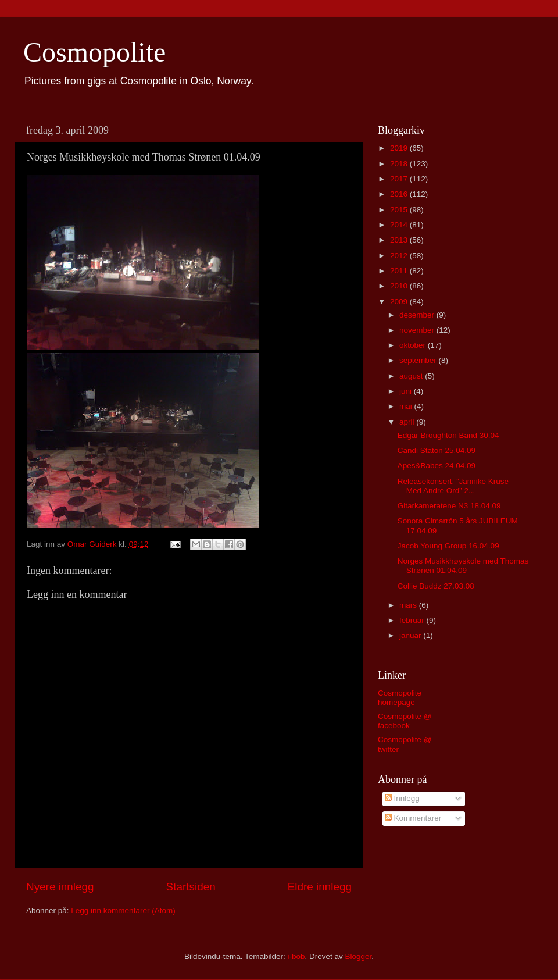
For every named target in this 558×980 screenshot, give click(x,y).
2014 (400, 225)
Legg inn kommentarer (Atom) (123, 910)
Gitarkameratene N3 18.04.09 (449, 506)
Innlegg (402, 798)
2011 (400, 271)
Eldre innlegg (320, 887)
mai (407, 406)
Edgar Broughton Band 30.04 (448, 435)
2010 (400, 286)
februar (413, 620)
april (408, 422)
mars (409, 605)
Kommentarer (413, 818)
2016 (400, 194)
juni (407, 391)
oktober (414, 345)
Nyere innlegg (60, 887)
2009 (400, 302)
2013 (400, 240)
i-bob (296, 956)
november (418, 330)
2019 (400, 148)
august (412, 376)
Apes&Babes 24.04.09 (437, 466)
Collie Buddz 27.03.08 (436, 586)
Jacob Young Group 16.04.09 (448, 546)
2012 (400, 256)
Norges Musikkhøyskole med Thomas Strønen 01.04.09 (463, 566)
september (419, 360)
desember (418, 315)
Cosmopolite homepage (400, 698)
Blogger (359, 956)
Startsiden (191, 887)
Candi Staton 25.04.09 (437, 450)
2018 (400, 164)
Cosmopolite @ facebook (405, 721)
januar (411, 635)
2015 (400, 210)
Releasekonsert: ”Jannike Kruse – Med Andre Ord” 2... (457, 486)
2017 (400, 179)
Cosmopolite (94, 52)
